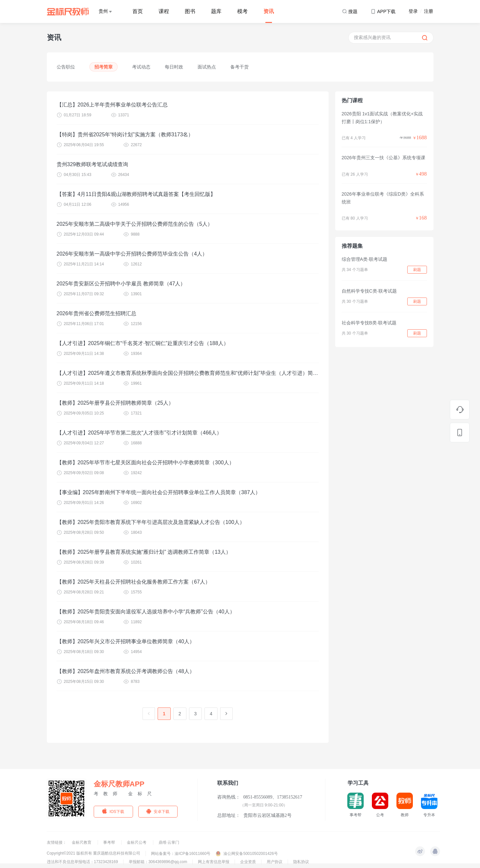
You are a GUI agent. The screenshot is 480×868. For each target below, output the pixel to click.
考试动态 (141, 67)
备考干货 (240, 67)
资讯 (269, 11)
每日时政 (174, 67)
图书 (190, 11)
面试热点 (207, 67)
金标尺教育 (82, 842)
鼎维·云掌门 (169, 842)
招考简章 (104, 67)
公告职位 (66, 67)
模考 (242, 11)
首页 (138, 11)
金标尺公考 (137, 842)
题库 (216, 11)
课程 (164, 11)
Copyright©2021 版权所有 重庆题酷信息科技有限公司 (94, 853)
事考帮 (110, 842)
